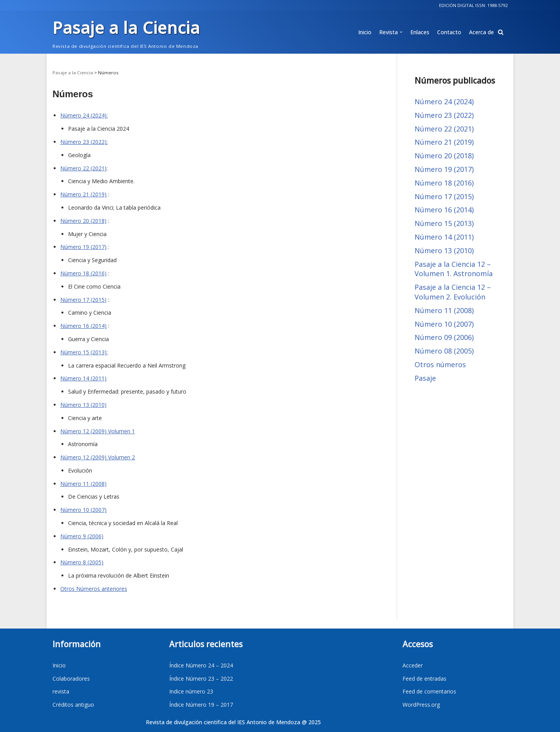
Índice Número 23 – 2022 (201, 679)
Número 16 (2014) (83, 326)
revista (61, 691)
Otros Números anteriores (94, 589)
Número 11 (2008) (83, 484)
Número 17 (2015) (83, 300)
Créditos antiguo (73, 705)
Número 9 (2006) (82, 536)
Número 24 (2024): (84, 115)
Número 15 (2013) (444, 223)
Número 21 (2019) (83, 194)
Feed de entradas (424, 679)
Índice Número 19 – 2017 (201, 705)
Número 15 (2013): (84, 352)
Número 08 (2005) (444, 351)
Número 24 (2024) (444, 102)
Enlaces (420, 32)
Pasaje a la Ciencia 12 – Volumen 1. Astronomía (454, 269)
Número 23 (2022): (84, 142)
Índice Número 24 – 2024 (201, 665)
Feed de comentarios (429, 691)
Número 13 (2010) (83, 405)
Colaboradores (71, 679)
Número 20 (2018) (83, 221)
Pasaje (425, 378)
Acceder (413, 665)
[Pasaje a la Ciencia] (126, 32)
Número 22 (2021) (83, 168)
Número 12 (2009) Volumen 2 (98, 457)
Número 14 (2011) (83, 378)
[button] (501, 32)
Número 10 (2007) (83, 510)
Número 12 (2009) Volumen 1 (98, 431)
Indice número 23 (191, 691)
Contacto (449, 32)
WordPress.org (421, 705)
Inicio (365, 32)
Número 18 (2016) (83, 273)
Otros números (440, 364)
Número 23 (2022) (444, 115)
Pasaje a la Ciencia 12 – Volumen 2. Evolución (453, 292)
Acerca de (481, 32)
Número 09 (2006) (444, 337)
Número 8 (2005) (82, 562)
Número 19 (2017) (83, 247)
